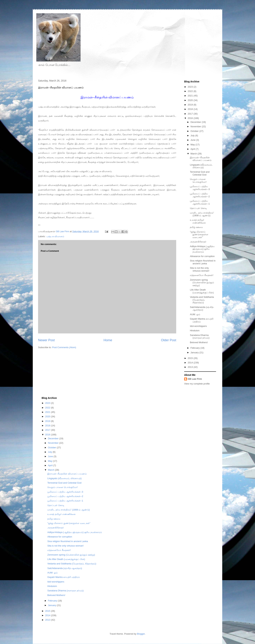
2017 (191, 114)
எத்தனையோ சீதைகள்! (202, 275)
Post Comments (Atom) (64, 347)
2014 (191, 363)
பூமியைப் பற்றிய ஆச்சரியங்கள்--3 (200, 188)
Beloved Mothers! (199, 342)
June (193, 140)
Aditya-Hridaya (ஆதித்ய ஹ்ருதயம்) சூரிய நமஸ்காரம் (202, 249)
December (196, 122)
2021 (191, 96)
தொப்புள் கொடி (198, 208)
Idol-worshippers (198, 326)
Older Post (169, 340)
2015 (191, 358)
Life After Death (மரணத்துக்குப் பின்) (202, 291)
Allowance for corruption (202, 256)
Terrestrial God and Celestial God (200, 173)
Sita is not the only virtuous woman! (200, 269)
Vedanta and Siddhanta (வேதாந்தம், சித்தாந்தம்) (202, 300)
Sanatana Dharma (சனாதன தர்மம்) (200, 337)
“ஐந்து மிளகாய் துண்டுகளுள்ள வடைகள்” (199, 235)
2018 (191, 109)
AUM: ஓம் (195, 314)
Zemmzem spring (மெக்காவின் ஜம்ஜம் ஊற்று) (202, 283)
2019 (191, 105)
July (193, 136)
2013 (191, 367)
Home (108, 340)
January (195, 352)
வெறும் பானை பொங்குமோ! (198, 181)
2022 (191, 91)
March (194, 154)
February (195, 348)
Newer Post (46, 340)
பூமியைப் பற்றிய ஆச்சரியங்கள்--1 (200, 202)
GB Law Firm (195, 379)
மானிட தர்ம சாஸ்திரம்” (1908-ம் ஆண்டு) (202, 214)
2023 (191, 87)
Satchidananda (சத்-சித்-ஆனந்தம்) (202, 309)
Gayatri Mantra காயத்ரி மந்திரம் (63, 577)
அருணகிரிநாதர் (198, 242)
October (195, 131)
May (193, 145)
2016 (191, 118)
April (193, 149)
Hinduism (195, 331)
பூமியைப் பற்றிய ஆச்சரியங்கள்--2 (200, 195)
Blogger (141, 634)
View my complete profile (197, 384)
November (196, 126)
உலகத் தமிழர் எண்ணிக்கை (198, 221)
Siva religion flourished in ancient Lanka (203, 262)
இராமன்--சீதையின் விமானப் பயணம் (201, 159)
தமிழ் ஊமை (196, 227)
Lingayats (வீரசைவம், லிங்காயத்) (201, 166)
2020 (191, 100)
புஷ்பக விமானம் (55, 236)
